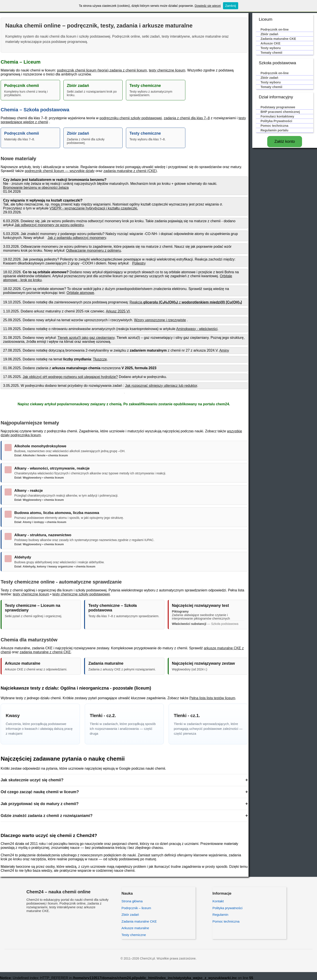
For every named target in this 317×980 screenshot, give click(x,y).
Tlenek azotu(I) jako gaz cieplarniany (86, 338)
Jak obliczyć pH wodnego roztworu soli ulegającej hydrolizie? (70, 377)
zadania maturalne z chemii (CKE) (130, 171)
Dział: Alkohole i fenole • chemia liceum (41, 455)
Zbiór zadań (130, 915)
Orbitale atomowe (80, 293)
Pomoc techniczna (226, 921)
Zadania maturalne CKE (139, 921)
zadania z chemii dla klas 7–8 (187, 118)
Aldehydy (23, 557)
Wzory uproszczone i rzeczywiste (160, 320)
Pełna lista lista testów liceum (212, 698)
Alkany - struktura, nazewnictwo (43, 535)
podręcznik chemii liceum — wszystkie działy (60, 171)
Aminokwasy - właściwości (197, 329)
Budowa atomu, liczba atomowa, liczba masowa (57, 513)
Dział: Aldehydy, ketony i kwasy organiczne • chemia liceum (55, 566)
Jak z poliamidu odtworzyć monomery (77, 238)
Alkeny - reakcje (29, 491)
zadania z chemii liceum (128, 70)
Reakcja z (186, 302)
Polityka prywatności (227, 908)
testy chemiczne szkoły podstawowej (81, 594)
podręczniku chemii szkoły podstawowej (131, 118)
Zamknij (231, 6)
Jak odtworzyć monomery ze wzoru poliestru (49, 225)
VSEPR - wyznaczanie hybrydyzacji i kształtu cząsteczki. (94, 208)
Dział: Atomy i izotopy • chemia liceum (40, 522)
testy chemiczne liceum (167, 70)
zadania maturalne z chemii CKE (45, 652)
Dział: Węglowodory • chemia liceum (39, 478)
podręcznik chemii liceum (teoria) (83, 70)
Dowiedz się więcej (208, 6)
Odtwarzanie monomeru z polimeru (93, 251)
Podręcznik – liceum (136, 908)
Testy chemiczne (134, 935)
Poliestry (139, 263)
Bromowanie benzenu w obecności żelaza (36, 188)
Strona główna (132, 901)
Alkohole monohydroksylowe (40, 446)
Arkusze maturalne (135, 928)
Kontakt (218, 901)
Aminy (224, 350)
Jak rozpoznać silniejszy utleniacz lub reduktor (161, 386)
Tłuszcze (100, 359)
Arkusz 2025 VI (118, 311)
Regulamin (220, 915)
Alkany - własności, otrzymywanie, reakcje (52, 468)
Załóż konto (285, 141)
